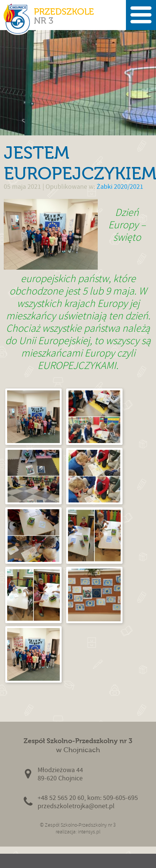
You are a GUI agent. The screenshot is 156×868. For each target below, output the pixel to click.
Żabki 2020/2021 (120, 187)
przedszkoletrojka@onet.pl (76, 806)
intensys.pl (89, 832)
